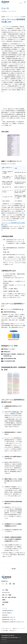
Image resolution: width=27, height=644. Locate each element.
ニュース (12, 17)
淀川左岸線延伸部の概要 (9, 361)
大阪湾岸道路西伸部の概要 (10, 358)
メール (14, 276)
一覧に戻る (13, 569)
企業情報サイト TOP (5, 17)
